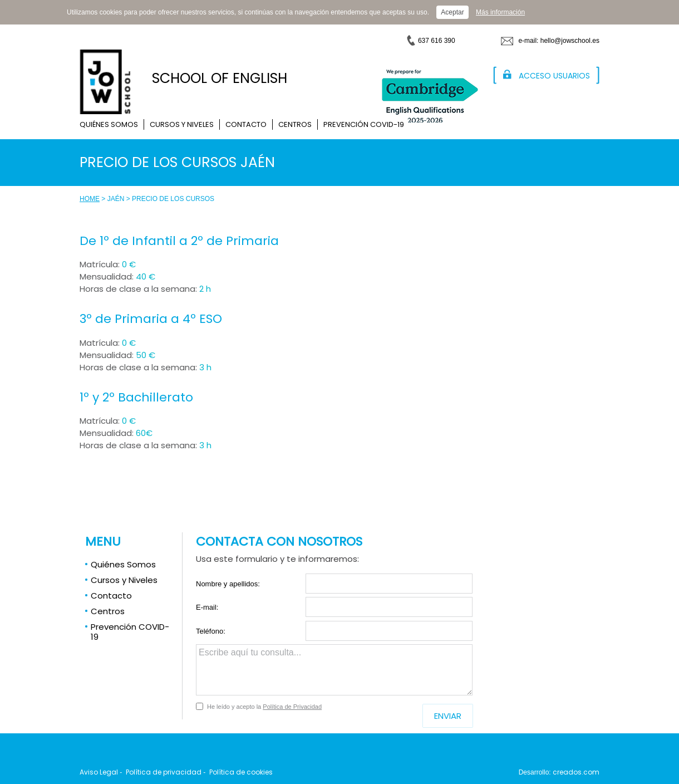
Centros (295, 124)
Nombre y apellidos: (228, 584)
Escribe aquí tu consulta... (334, 670)
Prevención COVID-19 (364, 124)
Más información (500, 12)
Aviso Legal (99, 772)
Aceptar (452, 12)
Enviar (448, 716)
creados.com (576, 772)
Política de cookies (241, 772)
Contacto (246, 124)
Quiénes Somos (109, 124)
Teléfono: (211, 631)
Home (90, 199)
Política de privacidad (164, 772)
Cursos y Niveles (182, 124)
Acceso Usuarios (554, 76)
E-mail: (207, 607)
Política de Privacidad (292, 707)
